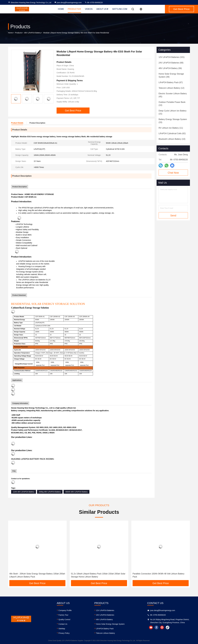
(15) (173, 112)
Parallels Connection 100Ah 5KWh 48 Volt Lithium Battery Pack (158, 575)
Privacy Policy (64, 633)
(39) (171, 75)
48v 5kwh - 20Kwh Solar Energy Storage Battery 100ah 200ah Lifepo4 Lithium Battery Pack (37, 575)
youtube (151, 627)
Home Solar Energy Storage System (110, 624)
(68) (171, 63)
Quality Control (64, 619)
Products (75, 9)
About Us (103, 9)
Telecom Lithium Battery (106, 633)
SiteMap (62, 629)
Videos (89, 9)
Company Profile (65, 610)
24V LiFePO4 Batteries (105, 615)
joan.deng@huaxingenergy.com (68, 3)
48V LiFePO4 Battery (32, 33)
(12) (171, 88)
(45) (173, 95)
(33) (173, 121)
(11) (171, 128)
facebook (156, 627)
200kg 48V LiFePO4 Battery (50, 492)
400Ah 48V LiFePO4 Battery (76, 492)
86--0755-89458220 (94, 3)
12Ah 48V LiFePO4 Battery (24, 492)
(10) (172, 104)
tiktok (168, 627)
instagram (162, 627)
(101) (172, 57)
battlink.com (120, 9)
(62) (172, 133)
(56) (170, 68)
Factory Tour (64, 615)
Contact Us (63, 624)
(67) (171, 82)
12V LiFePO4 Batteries (105, 610)
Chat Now (173, 173)
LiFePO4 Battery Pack (105, 629)
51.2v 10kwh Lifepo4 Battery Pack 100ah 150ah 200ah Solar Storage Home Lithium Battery (98, 575)
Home (61, 9)
